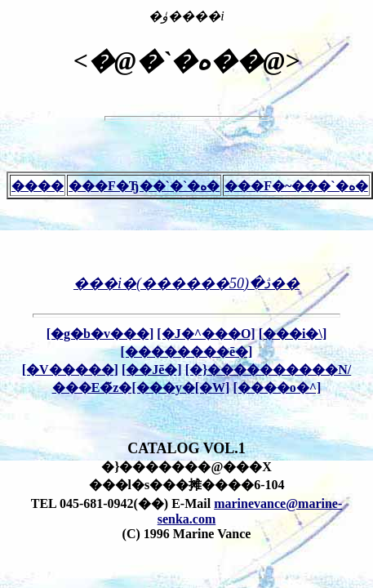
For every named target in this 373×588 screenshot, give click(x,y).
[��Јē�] (152, 370)
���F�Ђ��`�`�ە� (144, 186)
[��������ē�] (187, 352)
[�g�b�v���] (100, 334)
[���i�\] (293, 334)
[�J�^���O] (206, 334)
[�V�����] (70, 370)
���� (38, 186)
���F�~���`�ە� (296, 186)
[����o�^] (277, 388)
